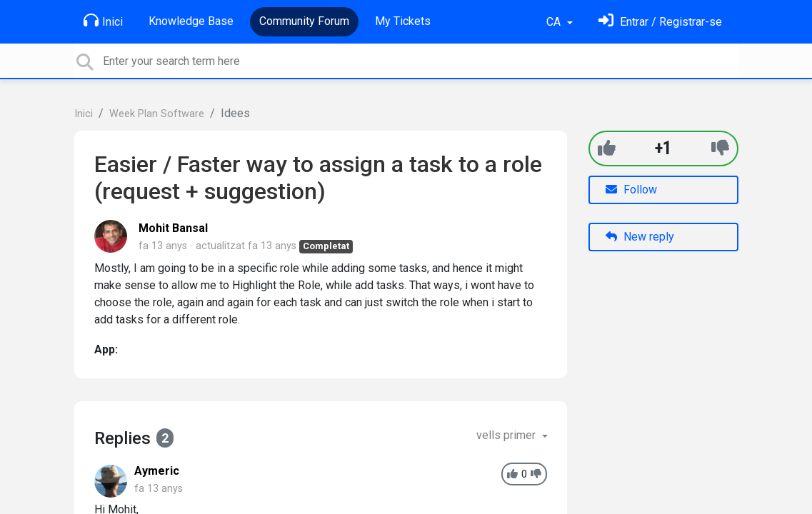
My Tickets (403, 21)
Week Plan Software (157, 114)
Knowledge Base (191, 21)
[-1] (720, 148)
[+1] (607, 148)
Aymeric (157, 471)
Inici (103, 21)
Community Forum (304, 21)
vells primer (507, 435)
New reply (640, 237)
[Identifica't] (660, 22)
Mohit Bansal (173, 228)
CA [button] (555, 22)
